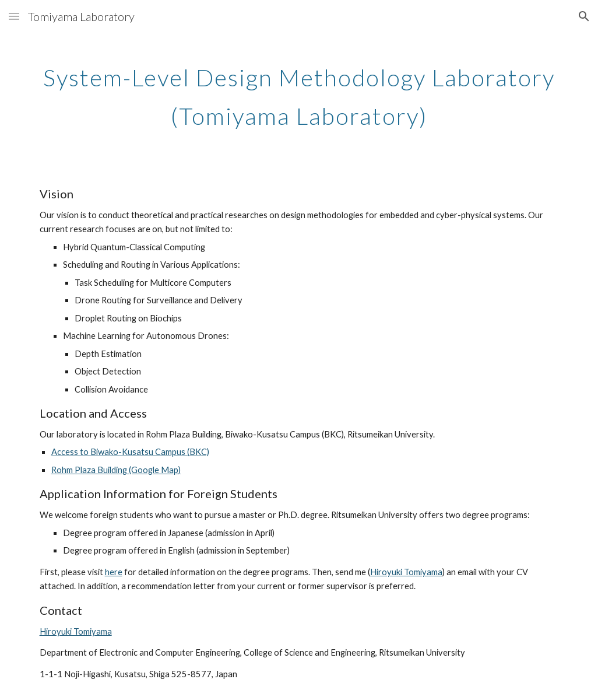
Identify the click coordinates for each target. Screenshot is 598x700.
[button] (14, 16)
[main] (299, 92)
